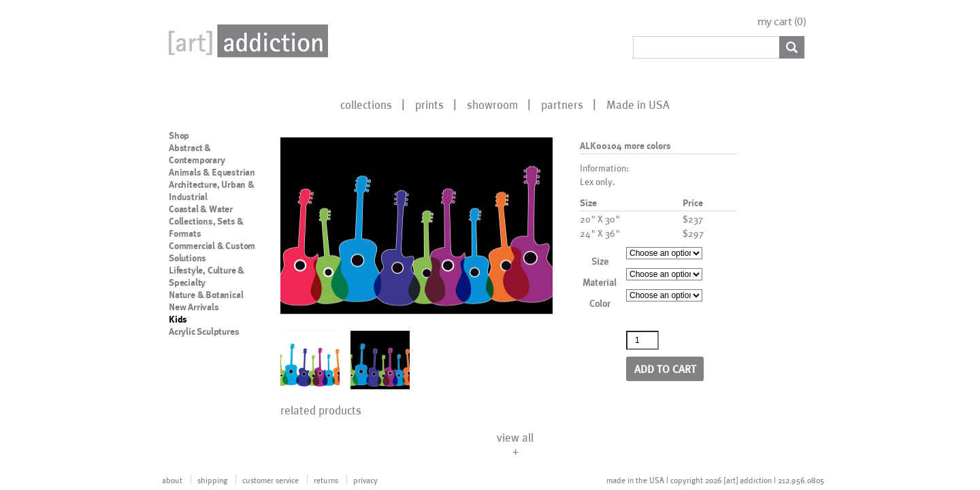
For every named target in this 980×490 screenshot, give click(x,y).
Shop (179, 135)
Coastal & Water (201, 209)
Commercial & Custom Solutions (212, 252)
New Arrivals (194, 307)
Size (600, 261)
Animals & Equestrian (212, 172)
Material (600, 282)
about (172, 480)
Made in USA (638, 104)
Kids (178, 319)
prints (429, 104)
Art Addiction (246, 41)
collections (366, 104)
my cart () (782, 21)
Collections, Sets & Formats (206, 227)
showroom (492, 104)
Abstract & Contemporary (197, 154)
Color (600, 303)
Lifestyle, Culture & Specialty (207, 276)
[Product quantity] (642, 340)
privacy (365, 480)
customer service (271, 480)
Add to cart (665, 369)
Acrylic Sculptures (204, 331)
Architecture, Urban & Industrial (212, 191)
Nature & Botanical (206, 295)
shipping (212, 480)
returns (326, 480)
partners (562, 104)
